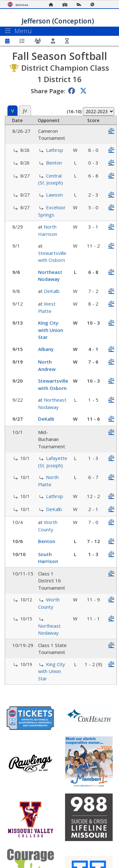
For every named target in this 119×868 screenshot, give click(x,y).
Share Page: (48, 91)
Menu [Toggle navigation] (18, 31)
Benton (54, 163)
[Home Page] (53, 5)
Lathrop (55, 150)
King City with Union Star (51, 330)
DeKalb (52, 291)
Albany (46, 349)
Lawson (54, 195)
